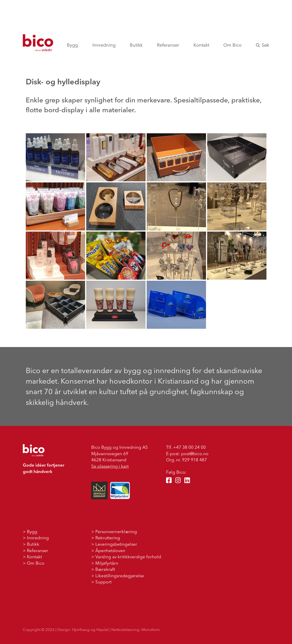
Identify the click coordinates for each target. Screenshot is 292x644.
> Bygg (30, 532)
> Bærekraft (103, 569)
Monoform (151, 629)
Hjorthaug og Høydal (90, 629)
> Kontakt (32, 557)
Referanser (168, 45)
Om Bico (232, 45)
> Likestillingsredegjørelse (118, 576)
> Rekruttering (106, 538)
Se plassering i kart (110, 466)
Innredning (104, 45)
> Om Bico (34, 563)
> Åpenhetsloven (108, 550)
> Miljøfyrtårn (105, 563)
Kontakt (201, 45)
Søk (263, 45)
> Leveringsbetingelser (114, 544)
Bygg (72, 45)
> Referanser (35, 550)
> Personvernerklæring (114, 532)
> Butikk (31, 544)
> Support (101, 582)
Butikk (136, 45)
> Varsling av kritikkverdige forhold (126, 557)
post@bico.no (195, 454)
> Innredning (36, 538)
